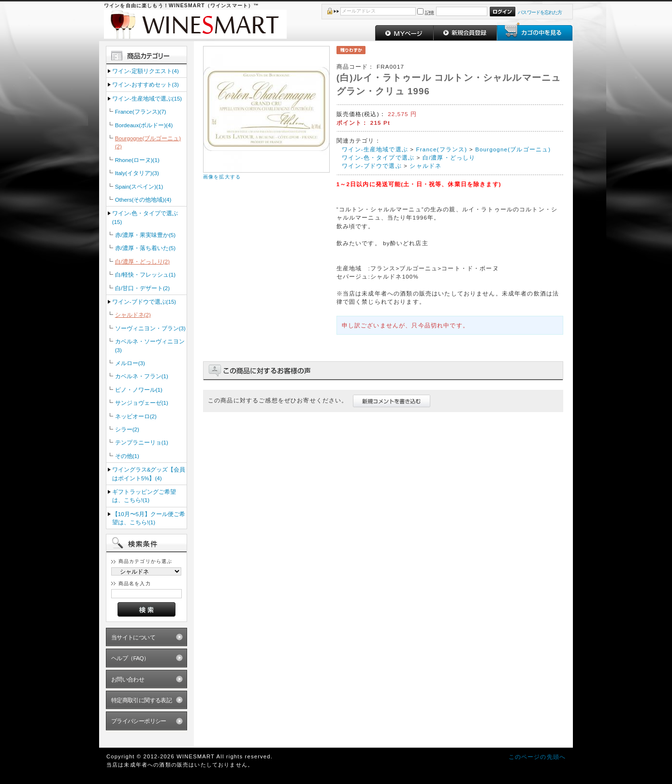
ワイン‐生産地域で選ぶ (375, 149)
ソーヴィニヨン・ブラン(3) (150, 328)
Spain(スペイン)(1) (139, 186)
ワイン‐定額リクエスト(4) (146, 71)
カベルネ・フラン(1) (142, 376)
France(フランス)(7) (141, 111)
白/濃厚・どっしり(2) (142, 261)
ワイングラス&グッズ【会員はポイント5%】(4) (149, 473)
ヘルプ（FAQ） (130, 658)
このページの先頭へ (537, 757)
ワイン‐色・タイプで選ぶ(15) (145, 217)
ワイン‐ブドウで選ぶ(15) (144, 302)
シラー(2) (127, 429)
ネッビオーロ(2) (136, 416)
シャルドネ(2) (133, 315)
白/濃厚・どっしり (449, 157)
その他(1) (127, 456)
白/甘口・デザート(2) (142, 288)
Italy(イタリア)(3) (137, 173)
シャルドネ (425, 166)
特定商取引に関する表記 (142, 700)
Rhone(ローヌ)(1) (137, 160)
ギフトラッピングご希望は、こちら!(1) (144, 496)
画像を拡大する (222, 177)
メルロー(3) (130, 363)
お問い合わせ (128, 679)
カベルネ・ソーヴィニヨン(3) (150, 345)
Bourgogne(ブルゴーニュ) (513, 149)
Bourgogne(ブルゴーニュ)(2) (148, 142)
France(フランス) (442, 149)
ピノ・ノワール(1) (139, 390)
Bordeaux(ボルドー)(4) (144, 125)
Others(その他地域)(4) (143, 200)
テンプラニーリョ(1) (142, 442)
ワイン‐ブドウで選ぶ (372, 166)
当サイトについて (133, 637)
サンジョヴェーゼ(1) (142, 403)
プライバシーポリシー (139, 721)
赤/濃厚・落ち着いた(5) (145, 248)
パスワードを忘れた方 (540, 12)
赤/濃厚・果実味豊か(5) (145, 235)
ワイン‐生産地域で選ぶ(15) (147, 98)
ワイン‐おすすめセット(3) (146, 84)
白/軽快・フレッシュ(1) (145, 274)
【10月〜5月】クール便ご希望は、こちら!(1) (149, 518)
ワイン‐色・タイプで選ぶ (378, 157)
